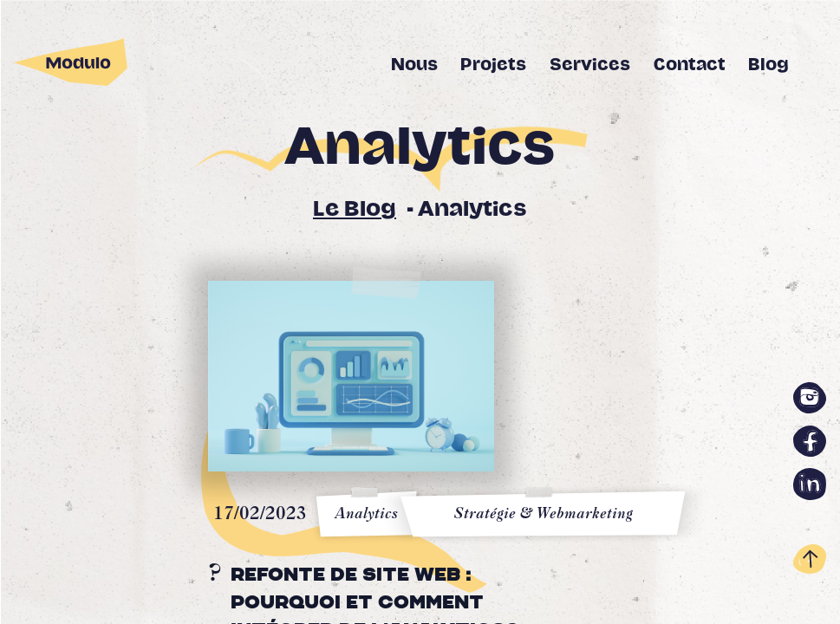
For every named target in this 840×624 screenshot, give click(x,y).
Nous (414, 65)
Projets (493, 65)
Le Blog (355, 209)
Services (590, 65)
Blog (768, 65)
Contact (690, 65)
